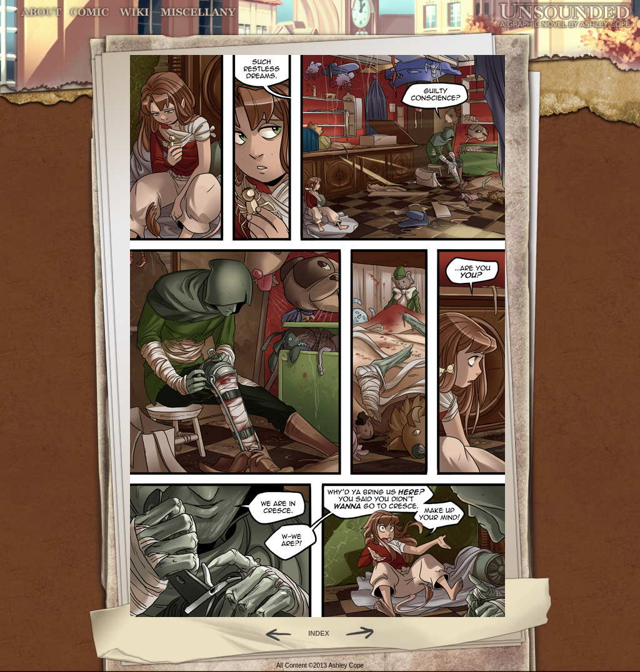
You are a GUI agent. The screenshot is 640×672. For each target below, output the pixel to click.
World (135, 12)
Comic (90, 12)
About (42, 12)
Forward (364, 633)
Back (273, 633)
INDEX (319, 633)
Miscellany (198, 12)
